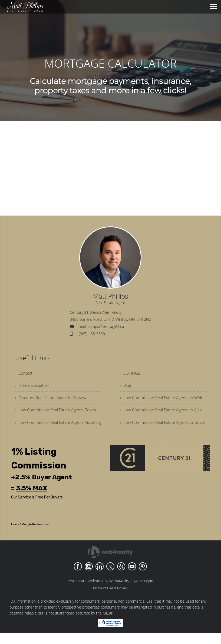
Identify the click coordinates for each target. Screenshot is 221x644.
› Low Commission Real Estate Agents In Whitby (163, 400)
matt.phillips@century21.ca (101, 326)
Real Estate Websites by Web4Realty (98, 592)
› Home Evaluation (33, 387)
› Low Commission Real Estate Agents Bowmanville (58, 413)
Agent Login (143, 592)
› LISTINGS (131, 374)
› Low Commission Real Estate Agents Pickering (58, 427)
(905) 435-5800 (92, 334)
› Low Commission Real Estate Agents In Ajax (163, 413)
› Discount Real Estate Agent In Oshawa (53, 400)
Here (46, 536)
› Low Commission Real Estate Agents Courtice (156, 430)
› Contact (24, 374)
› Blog (126, 387)
